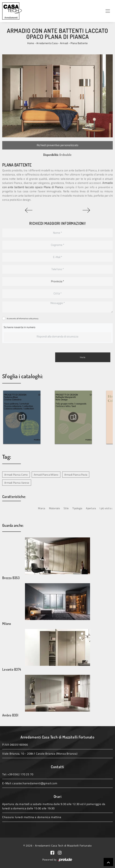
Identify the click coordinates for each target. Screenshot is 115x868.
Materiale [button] (54, 508)
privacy (36, 319)
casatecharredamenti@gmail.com (35, 783)
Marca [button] (42, 508)
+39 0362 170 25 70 (20, 774)
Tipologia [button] (77, 508)
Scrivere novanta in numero (20, 327)
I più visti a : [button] (106, 508)
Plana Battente (79, 43)
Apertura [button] (91, 508)
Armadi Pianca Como (16, 475)
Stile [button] (66, 508)
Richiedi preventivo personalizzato (58, 145)
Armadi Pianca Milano (46, 475)
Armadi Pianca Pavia (76, 475)
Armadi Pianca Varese (17, 483)
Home (31, 43)
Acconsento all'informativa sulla (23, 319)
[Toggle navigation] (108, 11)
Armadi (64, 43)
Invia (83, 357)
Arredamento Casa (47, 43)
